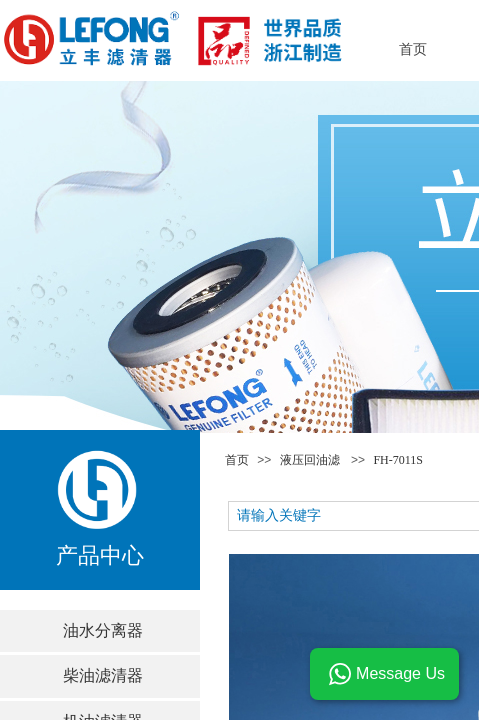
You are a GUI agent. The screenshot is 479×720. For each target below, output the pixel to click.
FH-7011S (398, 460)
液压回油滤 (310, 460)
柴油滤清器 (103, 675)
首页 (237, 460)
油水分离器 (103, 630)
